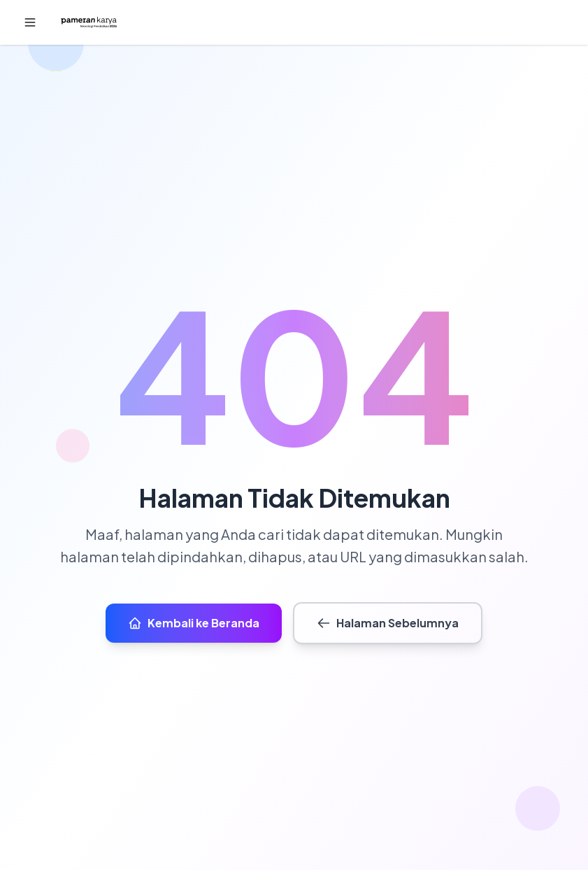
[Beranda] (89, 22)
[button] (30, 22)
